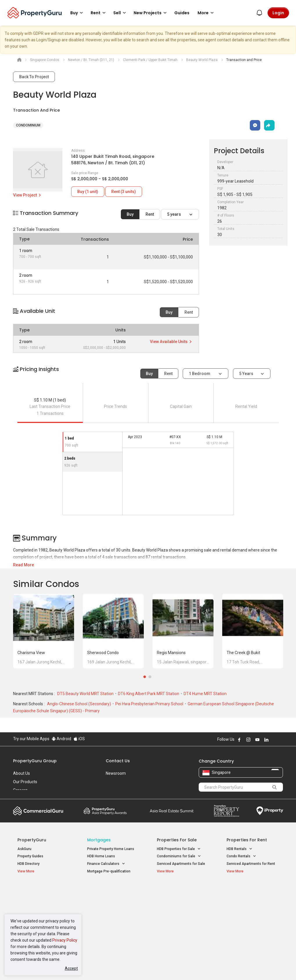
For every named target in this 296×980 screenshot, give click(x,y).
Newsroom (116, 773)
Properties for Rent (247, 840)
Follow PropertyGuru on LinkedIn (266, 740)
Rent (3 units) (124, 192)
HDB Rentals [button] (240, 849)
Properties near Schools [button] (179, 913)
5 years (174, 214)
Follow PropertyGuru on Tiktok (281, 740)
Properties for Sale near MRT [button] (111, 909)
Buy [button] (78, 13)
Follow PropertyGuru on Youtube (257, 740)
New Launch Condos (34, 899)
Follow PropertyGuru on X (274, 740)
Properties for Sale (177, 840)
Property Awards (105, 811)
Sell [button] (121, 13)
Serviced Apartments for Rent (251, 864)
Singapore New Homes (41, 890)
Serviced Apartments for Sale (181, 864)
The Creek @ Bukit (243, 653)
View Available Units (171, 342)
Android (61, 739)
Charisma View (31, 653)
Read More (24, 565)
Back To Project (34, 77)
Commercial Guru (38, 811)
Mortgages (99, 840)
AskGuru (24, 849)
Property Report (226, 811)
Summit (172, 811)
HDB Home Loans (101, 856)
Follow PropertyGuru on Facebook (239, 740)
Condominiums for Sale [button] (179, 856)
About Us (21, 773)
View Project (27, 195)
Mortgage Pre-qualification (109, 871)
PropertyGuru (32, 840)
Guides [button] (182, 13)
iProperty (270, 811)
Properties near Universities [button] (182, 905)
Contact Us (118, 761)
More (207, 13)
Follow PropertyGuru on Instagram (248, 740)
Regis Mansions (171, 653)
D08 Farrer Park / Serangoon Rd (252, 932)
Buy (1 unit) (88, 192)
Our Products (25, 782)
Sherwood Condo (103, 653)
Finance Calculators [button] (106, 864)
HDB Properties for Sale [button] (179, 849)
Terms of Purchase (147, 967)
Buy (130, 214)
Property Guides (30, 856)
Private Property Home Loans (111, 849)
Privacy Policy (65, 940)
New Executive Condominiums (42, 907)
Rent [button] (99, 13)
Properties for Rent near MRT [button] (111, 922)
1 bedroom (200, 374)
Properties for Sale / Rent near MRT (109, 893)
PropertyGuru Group (35, 761)
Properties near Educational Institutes (180, 893)
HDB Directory (28, 864)
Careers (20, 790)
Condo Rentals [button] (241, 856)
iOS (79, 739)
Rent (150, 214)
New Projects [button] (151, 13)
